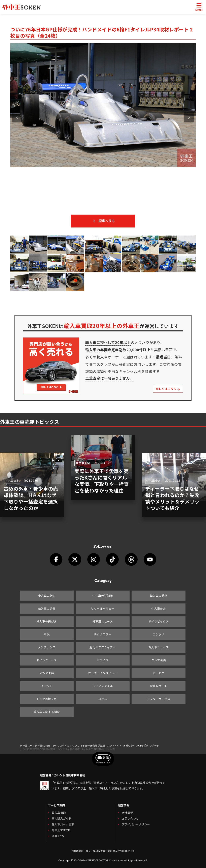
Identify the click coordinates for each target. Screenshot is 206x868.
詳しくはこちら (168, 389)
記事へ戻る (103, 221)
